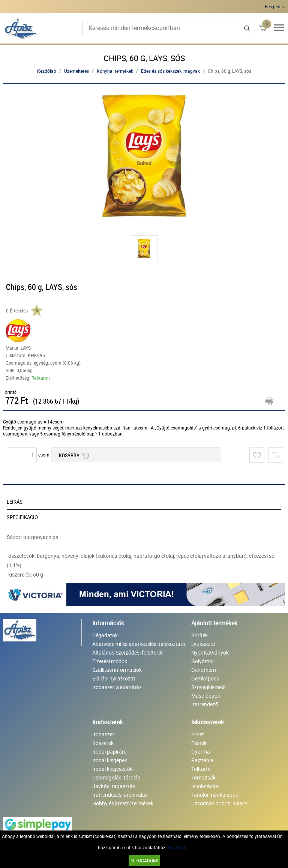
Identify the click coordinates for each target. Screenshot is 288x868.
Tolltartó (201, 769)
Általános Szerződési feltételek (127, 653)
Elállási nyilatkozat (114, 678)
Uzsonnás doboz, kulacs (219, 803)
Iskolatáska (205, 786)
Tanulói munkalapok (215, 795)
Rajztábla (202, 760)
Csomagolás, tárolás (116, 777)
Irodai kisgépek (110, 760)
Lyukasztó (203, 644)
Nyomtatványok (210, 653)
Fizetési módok (110, 661)
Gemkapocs (205, 678)
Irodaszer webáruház (117, 687)
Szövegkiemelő (208, 687)
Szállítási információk (117, 670)
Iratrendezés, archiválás (120, 795)
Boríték (199, 635)
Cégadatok (105, 635)
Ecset (198, 734)
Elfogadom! (144, 860)
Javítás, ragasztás (114, 786)
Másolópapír (206, 696)
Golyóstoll (203, 661)
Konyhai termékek (115, 71)
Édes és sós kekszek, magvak (170, 71)
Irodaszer (103, 734)
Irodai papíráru (109, 752)
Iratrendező (205, 704)
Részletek (177, 847)
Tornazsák (203, 777)
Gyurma (201, 752)
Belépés (272, 6)
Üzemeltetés (76, 71)
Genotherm (204, 670)
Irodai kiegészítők (112, 769)
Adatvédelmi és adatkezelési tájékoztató (139, 644)
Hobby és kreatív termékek (123, 803)
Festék (199, 743)
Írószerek (103, 743)
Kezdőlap (47, 71)
